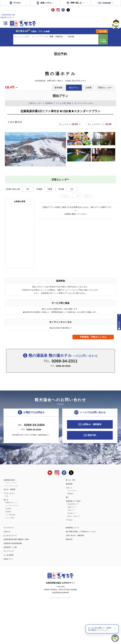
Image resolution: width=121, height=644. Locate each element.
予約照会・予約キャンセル (93, 376)
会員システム (46, 3)
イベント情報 (10, 557)
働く (67, 536)
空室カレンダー (105, 88)
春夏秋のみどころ (11, 542)
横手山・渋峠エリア (74, 555)
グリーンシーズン (11, 522)
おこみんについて (10, 575)
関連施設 (70, 533)
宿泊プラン (74, 88)
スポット (69, 527)
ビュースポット (73, 530)
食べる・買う (71, 519)
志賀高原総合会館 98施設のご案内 (16, 579)
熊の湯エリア (72, 552)
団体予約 (92, 475)
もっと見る (105, 203)
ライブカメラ (9, 567)
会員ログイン (9, 598)
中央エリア (71, 549)
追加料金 (49, 103)
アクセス (17, 3)
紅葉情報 (8, 551)
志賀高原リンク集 (10, 586)
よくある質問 (9, 594)
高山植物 (8, 548)
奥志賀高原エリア (73, 543)
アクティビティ (9, 533)
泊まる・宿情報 (9, 529)
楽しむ (6, 539)
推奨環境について (72, 567)
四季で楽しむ (76, 3)
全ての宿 (103, 31)
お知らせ (7, 571)
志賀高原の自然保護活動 (13, 583)
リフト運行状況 (10, 554)
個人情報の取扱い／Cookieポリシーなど (81, 571)
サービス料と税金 (64, 103)
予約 (7, 535)
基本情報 (58, 88)
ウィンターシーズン (12, 525)
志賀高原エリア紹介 (73, 540)
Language (106, 3)
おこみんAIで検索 (103, 41)
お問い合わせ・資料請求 (75, 575)
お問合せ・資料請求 (92, 464)
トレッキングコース (12, 545)
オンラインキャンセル (83, 103)
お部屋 (88, 88)
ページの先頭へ (119, 324)
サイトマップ (9, 590)
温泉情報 (69, 523)
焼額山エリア (72, 546)
